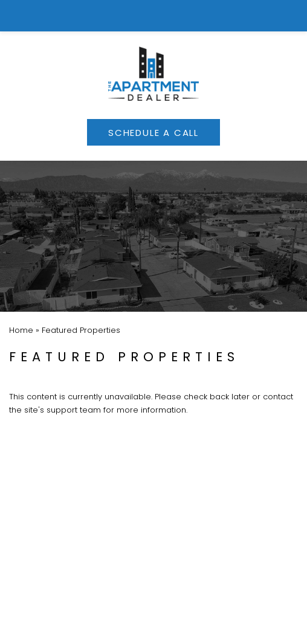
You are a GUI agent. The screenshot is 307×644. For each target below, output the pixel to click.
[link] (154, 16)
